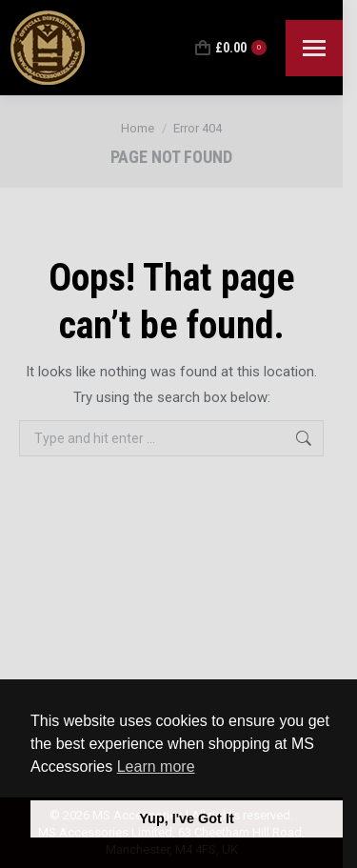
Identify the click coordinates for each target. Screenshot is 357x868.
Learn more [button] (156, 767)
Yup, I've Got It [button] (186, 818)
